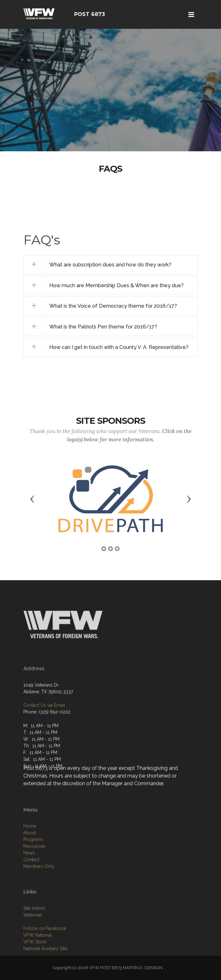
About (30, 863)
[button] (32, 499)
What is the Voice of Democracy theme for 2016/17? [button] (113, 306)
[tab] (111, 265)
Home (30, 856)
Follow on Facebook (45, 955)
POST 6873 (90, 14)
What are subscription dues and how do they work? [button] (110, 265)
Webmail (33, 942)
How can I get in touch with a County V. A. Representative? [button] (119, 347)
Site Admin (34, 935)
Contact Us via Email (44, 726)
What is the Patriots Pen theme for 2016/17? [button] (103, 327)
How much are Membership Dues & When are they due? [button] (116, 285)
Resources (34, 876)
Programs (33, 869)
